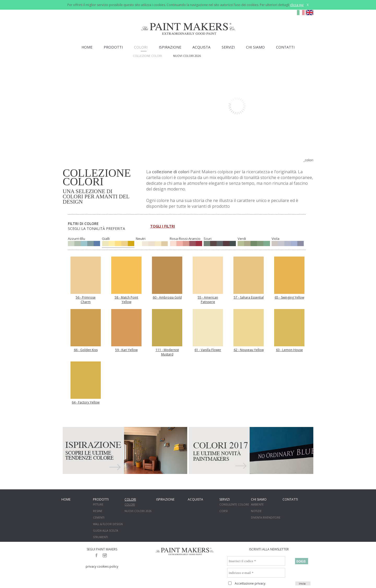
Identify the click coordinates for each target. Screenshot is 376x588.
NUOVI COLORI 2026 (187, 56)
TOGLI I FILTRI (163, 226)
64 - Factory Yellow (86, 402)
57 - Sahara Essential (249, 297)
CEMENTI (99, 518)
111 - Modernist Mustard (167, 352)
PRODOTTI (113, 47)
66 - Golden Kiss (86, 350)
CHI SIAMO (255, 47)
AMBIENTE (257, 504)
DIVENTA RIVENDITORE (266, 518)
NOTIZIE (256, 511)
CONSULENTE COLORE (234, 504)
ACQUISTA (201, 47)
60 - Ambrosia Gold (167, 297)
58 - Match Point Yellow (126, 300)
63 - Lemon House (289, 350)
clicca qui (297, 5)
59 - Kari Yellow (126, 350)
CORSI (224, 511)
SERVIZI (228, 47)
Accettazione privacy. (250, 583)
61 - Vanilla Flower (208, 350)
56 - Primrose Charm (86, 300)
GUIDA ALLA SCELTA (105, 531)
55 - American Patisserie (208, 300)
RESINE (98, 511)
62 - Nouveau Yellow (249, 350)
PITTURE (98, 504)
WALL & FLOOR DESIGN (108, 524)
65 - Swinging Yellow (289, 297)
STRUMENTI (100, 537)
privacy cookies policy (102, 566)
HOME (87, 47)
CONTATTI (285, 47)
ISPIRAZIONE (170, 47)
